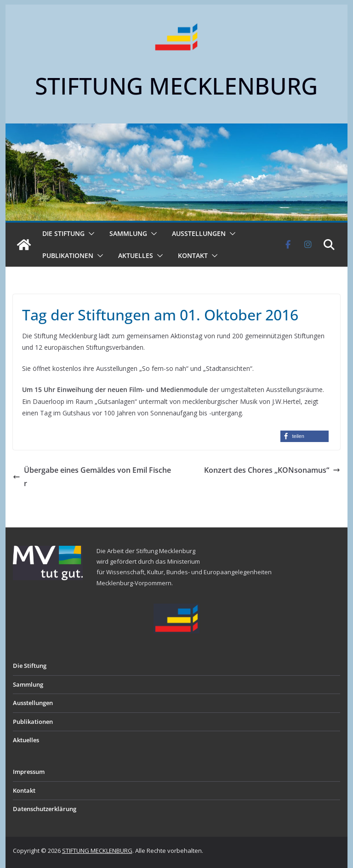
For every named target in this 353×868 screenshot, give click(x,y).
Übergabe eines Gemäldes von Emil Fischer (92, 477)
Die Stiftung (63, 233)
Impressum (29, 772)
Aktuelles (136, 255)
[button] (90, 234)
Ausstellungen (199, 233)
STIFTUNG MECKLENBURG (176, 86)
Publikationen (68, 255)
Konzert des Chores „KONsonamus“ (272, 470)
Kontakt (193, 255)
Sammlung (128, 233)
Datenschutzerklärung (45, 809)
